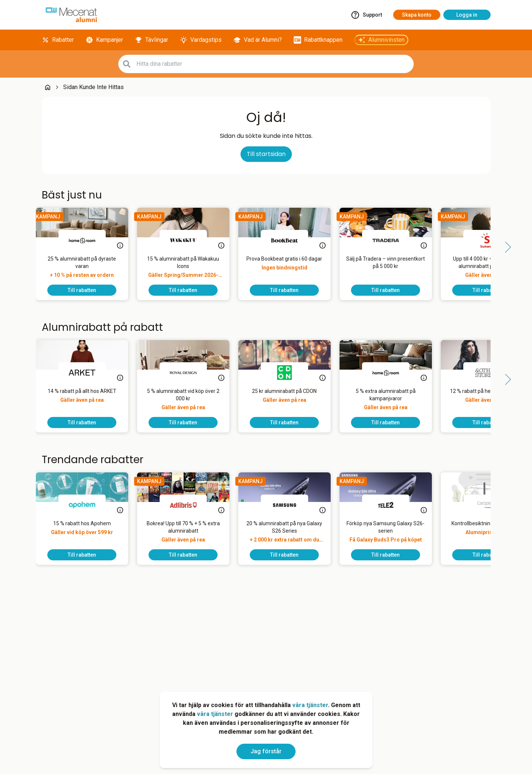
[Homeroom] (88, 240)
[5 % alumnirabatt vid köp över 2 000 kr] (189, 402)
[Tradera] (392, 240)
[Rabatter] (58, 40)
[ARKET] (88, 373)
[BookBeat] (290, 240)
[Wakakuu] (189, 240)
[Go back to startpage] (48, 87)
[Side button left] (27, 247)
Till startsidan (266, 154)
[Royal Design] (189, 373)
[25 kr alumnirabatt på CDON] (290, 402)
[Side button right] (505, 247)
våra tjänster (310, 705)
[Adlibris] (189, 505)
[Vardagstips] (201, 40)
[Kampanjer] (104, 40)
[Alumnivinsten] (381, 40)
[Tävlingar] (151, 40)
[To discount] (88, 290)
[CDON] (290, 373)
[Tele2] (392, 505)
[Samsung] (290, 505)
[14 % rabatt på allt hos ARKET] (88, 402)
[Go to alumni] (71, 15)
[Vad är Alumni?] (258, 40)
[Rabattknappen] (318, 40)
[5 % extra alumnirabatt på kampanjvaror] (392, 402)
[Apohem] (88, 505)
